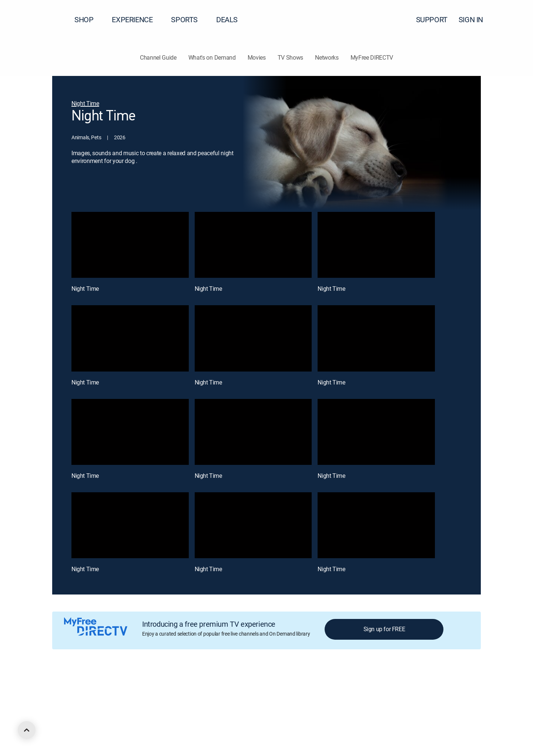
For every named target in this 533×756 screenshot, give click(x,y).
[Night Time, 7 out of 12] (130, 432)
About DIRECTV (69, 685)
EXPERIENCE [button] (137, 19)
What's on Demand (212, 57)
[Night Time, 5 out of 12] (253, 338)
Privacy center (183, 685)
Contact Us (425, 685)
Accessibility (392, 685)
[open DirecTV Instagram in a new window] (95, 725)
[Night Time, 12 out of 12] (376, 525)
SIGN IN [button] (475, 19)
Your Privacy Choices (238, 685)
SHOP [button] (88, 19)
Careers (102, 685)
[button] (514, 20)
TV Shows (290, 57)
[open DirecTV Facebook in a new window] (68, 725)
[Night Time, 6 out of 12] (376, 338)
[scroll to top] (27, 730)
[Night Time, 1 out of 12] (130, 245)
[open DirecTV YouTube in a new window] (108, 725)
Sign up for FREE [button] (384, 629)
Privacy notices (286, 685)
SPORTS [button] (189, 19)
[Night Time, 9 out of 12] (376, 432)
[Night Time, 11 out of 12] (253, 525)
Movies (257, 57)
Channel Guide (158, 57)
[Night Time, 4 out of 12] (130, 338)
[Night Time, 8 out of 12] (253, 432)
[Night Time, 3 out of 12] (376, 245)
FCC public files (354, 685)
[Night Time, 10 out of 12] (130, 525)
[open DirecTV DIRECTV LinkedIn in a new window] (55, 725)
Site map (320, 685)
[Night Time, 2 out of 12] (253, 245)
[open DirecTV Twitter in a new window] (81, 725)
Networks (327, 57)
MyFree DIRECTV (372, 57)
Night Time (85, 289)
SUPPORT (432, 19)
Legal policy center (139, 685)
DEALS (227, 19)
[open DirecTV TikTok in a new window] (121, 725)
